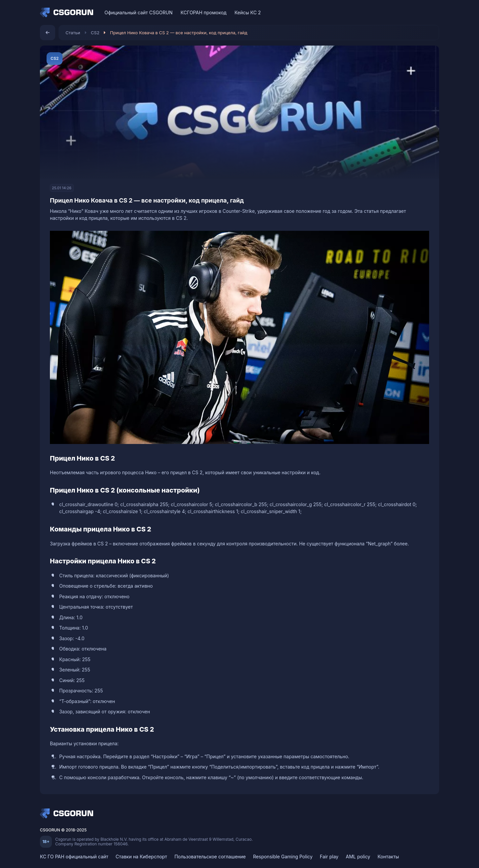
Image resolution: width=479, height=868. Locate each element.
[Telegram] (432, 12)
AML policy (358, 857)
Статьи (73, 33)
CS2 (95, 33)
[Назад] (48, 33)
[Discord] (420, 12)
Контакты (388, 857)
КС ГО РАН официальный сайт (74, 857)
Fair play (329, 857)
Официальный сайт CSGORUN (139, 12)
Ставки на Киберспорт (142, 857)
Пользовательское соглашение (210, 857)
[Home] (68, 13)
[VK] (409, 12)
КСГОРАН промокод (204, 12)
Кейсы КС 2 (248, 12)
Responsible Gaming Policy (283, 857)
